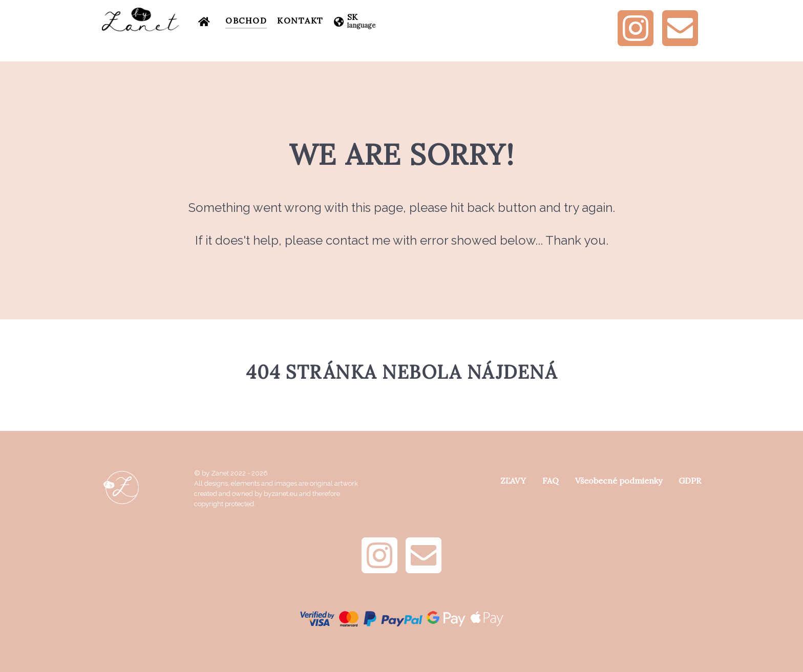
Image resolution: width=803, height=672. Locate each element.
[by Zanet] (140, 19)
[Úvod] (207, 20)
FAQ (551, 481)
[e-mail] (680, 41)
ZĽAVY (513, 481)
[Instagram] (636, 41)
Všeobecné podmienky (619, 481)
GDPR (690, 481)
